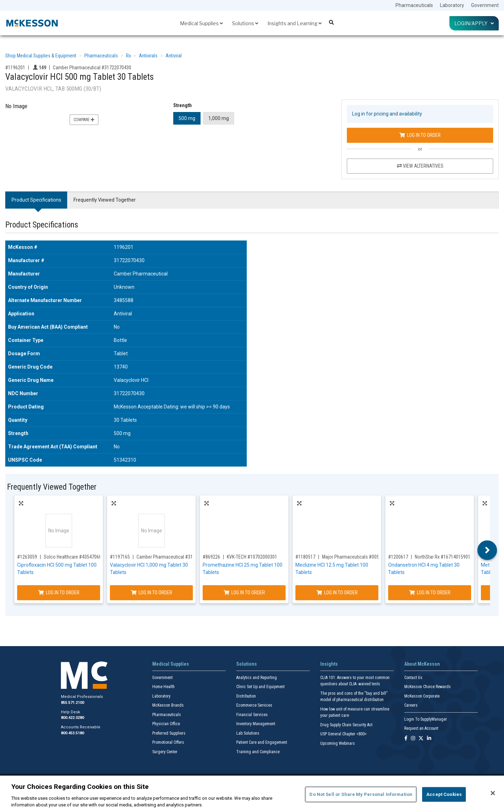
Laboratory (452, 5)
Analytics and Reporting (257, 678)
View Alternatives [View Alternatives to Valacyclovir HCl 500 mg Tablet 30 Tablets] (420, 166)
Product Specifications (36, 200)
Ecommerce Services (254, 705)
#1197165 (120, 557)
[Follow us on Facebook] (406, 739)
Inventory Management (256, 724)
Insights (329, 664)
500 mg (187, 118)
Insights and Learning (295, 23)
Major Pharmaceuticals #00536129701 (360, 557)
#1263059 (27, 557)
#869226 (211, 557)
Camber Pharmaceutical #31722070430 (92, 68)
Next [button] (487, 550)
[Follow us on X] (421, 739)
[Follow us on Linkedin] (429, 739)
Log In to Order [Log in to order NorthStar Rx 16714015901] (430, 593)
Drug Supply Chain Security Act (346, 725)
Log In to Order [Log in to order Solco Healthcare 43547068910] (59, 593)
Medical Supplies (201, 23)
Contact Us (413, 678)
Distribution (246, 696)
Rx (128, 56)
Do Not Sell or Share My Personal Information (361, 794)
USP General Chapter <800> (344, 734)
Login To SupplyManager (426, 719)
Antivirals (148, 56)
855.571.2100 (72, 703)
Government (485, 5)
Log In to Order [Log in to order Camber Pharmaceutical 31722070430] (420, 135)
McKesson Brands (168, 705)
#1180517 (305, 557)
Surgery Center (165, 752)
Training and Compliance (258, 752)
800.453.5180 (72, 733)
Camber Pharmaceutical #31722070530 (176, 557)
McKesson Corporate (422, 696)
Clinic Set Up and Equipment (260, 687)
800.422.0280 (72, 718)
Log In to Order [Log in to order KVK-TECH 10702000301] (244, 593)
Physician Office (166, 724)
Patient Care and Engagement (262, 742)
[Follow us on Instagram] (413, 739)
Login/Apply (474, 23)
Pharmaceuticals (414, 5)
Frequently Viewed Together (105, 200)
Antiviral (174, 56)
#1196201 (15, 68)
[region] (252, 794)
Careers (411, 705)
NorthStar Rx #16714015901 (443, 557)
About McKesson (422, 664)
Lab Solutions (248, 733)
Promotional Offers (168, 742)
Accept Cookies (444, 794)
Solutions (245, 23)
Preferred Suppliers (169, 733)
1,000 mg (219, 118)
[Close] (493, 793)
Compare (84, 120)
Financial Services (252, 715)
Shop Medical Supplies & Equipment (41, 56)
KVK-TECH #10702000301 (252, 557)
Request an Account (421, 728)
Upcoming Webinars (338, 743)
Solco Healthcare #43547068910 (76, 557)
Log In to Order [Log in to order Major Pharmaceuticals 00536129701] (337, 593)
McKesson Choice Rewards (428, 687)
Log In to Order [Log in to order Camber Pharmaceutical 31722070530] (152, 593)
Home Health (163, 687)
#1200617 (398, 557)
